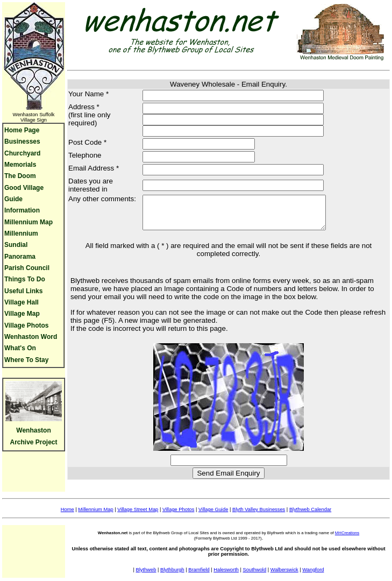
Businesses (22, 141)
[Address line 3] (223, 131)
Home (67, 516)
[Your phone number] (189, 157)
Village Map (22, 314)
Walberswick (284, 576)
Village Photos (26, 325)
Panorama (20, 257)
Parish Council (27, 268)
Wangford (313, 576)
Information (22, 210)
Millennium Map (28, 222)
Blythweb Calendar (310, 516)
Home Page (22, 130)
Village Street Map (138, 516)
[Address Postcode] (189, 144)
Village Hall (22, 302)
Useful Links (23, 291)
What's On (20, 348)
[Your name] (223, 95)
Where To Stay (26, 360)
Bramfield (199, 576)
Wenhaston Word (31, 337)
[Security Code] (229, 467)
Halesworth (226, 576)
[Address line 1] (223, 108)
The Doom (20, 176)
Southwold (255, 576)
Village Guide (213, 516)
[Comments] (235, 216)
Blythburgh (172, 576)
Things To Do (25, 279)
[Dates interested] (223, 185)
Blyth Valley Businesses (259, 516)
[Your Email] (223, 170)
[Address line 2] (223, 120)
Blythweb (146, 576)
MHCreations (347, 539)
